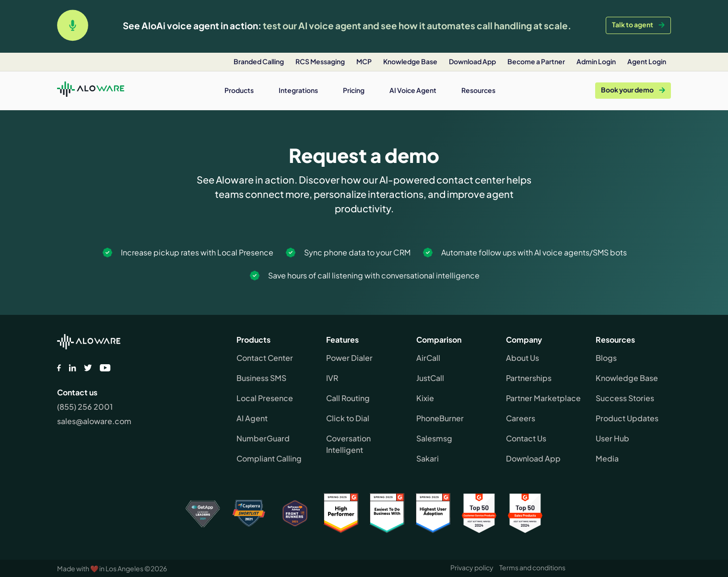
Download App (533, 458)
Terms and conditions (532, 567)
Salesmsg (434, 438)
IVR (332, 378)
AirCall (428, 358)
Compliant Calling (269, 458)
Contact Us (526, 438)
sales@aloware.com (94, 421)
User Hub (612, 438)
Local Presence (265, 398)
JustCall (430, 378)
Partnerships (529, 378)
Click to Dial (348, 418)
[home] (91, 91)
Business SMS (261, 378)
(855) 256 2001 (85, 407)
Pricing (354, 90)
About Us (523, 358)
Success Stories (625, 398)
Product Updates (627, 418)
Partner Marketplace (543, 398)
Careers (521, 418)
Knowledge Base (627, 378)
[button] (239, 90)
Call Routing (348, 398)
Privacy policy (472, 567)
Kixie (425, 398)
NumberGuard (263, 438)
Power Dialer (349, 358)
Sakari (428, 458)
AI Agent (252, 418)
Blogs (606, 358)
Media (607, 458)
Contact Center (265, 358)
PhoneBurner (440, 418)
